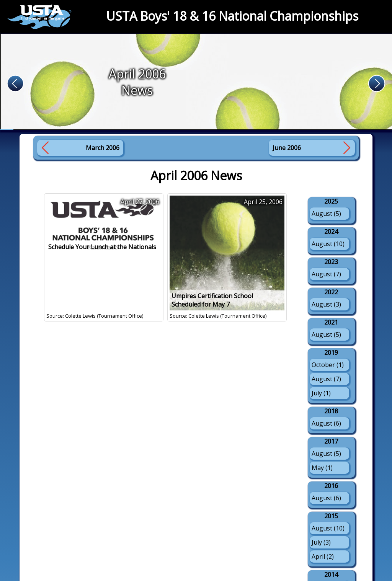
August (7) (326, 274)
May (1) (322, 468)
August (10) (328, 244)
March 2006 (103, 148)
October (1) (328, 365)
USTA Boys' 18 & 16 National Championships (232, 16)
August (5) (326, 214)
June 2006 (287, 148)
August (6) (326, 423)
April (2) (323, 557)
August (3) (326, 304)
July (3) (321, 542)
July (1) (321, 393)
